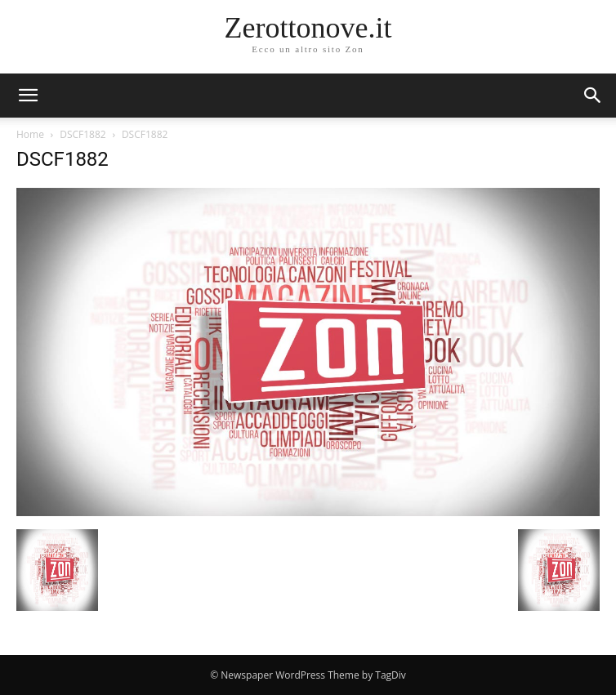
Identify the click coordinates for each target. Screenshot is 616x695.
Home (30, 134)
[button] (593, 96)
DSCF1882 (83, 134)
